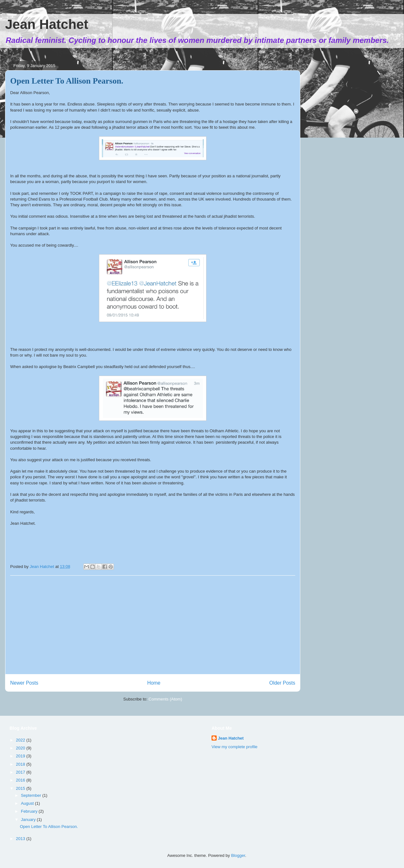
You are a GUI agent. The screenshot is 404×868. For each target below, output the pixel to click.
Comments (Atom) (165, 699)
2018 (21, 764)
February (30, 811)
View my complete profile (234, 747)
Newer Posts (24, 683)
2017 (21, 772)
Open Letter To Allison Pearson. (67, 81)
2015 (21, 788)
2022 (21, 740)
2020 (21, 748)
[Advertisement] (153, 625)
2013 (21, 839)
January (29, 820)
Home (154, 683)
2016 (21, 780)
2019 (21, 756)
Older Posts (282, 683)
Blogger (238, 855)
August (28, 803)
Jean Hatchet (47, 24)
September (32, 795)
